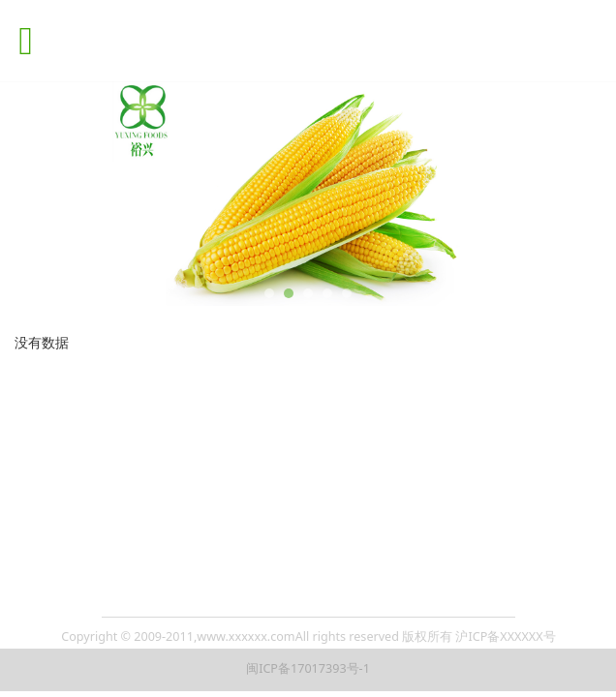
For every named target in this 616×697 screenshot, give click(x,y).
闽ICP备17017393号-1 (308, 668)
